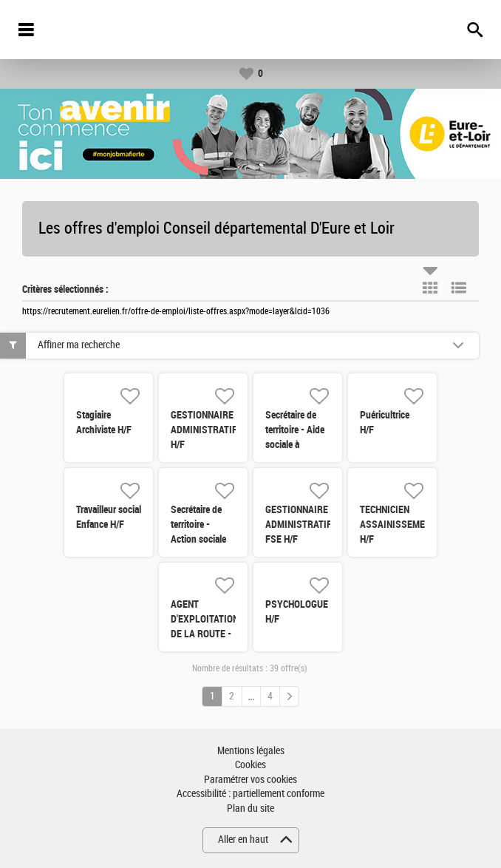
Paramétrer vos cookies (250, 780)
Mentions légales (251, 751)
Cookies (250, 765)
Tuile (430, 288)
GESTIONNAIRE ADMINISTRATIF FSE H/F (299, 524)
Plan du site (250, 808)
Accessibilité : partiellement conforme (250, 794)
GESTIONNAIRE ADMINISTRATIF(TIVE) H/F (217, 430)
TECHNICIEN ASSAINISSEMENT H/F (398, 524)
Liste (459, 288)
